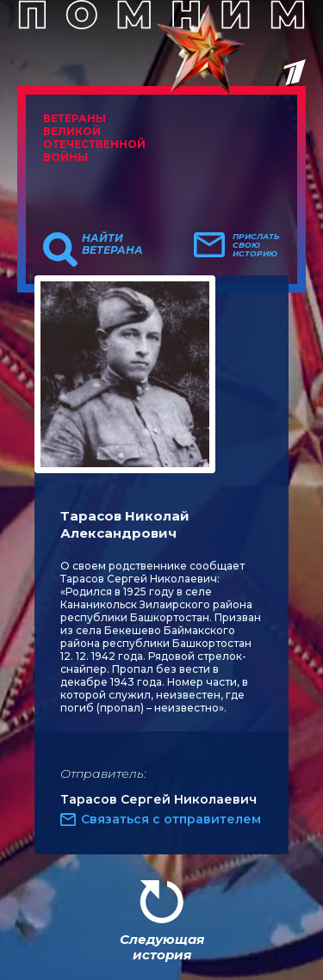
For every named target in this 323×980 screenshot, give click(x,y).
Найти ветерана (112, 244)
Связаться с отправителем (171, 819)
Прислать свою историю (256, 245)
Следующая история (162, 947)
